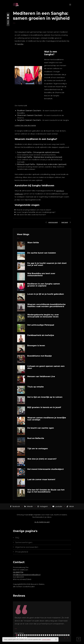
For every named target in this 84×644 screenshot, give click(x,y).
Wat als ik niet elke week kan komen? (31, 215)
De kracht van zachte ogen (41, 428)
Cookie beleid (46, 639)
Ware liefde (33, 243)
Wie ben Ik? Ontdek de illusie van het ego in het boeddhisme (46, 491)
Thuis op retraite (36, 387)
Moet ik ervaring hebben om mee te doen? (34, 210)
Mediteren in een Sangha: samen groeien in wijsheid (44, 285)
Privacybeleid (22, 552)
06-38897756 (18, 572)
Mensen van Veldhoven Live (41, 377)
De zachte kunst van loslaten (42, 253)
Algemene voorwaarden (27, 547)
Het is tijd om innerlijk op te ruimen (45, 397)
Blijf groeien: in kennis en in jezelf (44, 407)
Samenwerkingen (24, 542)
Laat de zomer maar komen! (41, 480)
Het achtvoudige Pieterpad (41, 325)
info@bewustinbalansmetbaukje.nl (27, 575)
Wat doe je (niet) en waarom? (42, 459)
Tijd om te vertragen (38, 449)
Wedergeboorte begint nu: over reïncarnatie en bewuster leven (43, 316)
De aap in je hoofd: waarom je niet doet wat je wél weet (47, 264)
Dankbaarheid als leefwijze (41, 335)
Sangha (20, 44)
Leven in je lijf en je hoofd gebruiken (46, 294)
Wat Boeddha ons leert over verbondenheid (41, 275)
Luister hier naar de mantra (25, 125)
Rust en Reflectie (36, 438)
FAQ (17, 538)
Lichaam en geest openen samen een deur (46, 367)
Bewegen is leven (36, 346)
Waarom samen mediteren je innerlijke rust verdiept (47, 419)
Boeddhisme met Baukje (40, 356)
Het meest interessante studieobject (45, 469)
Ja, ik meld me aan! (42, 522)
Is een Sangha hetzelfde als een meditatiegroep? (36, 212)
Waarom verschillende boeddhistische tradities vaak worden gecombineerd (46, 305)
